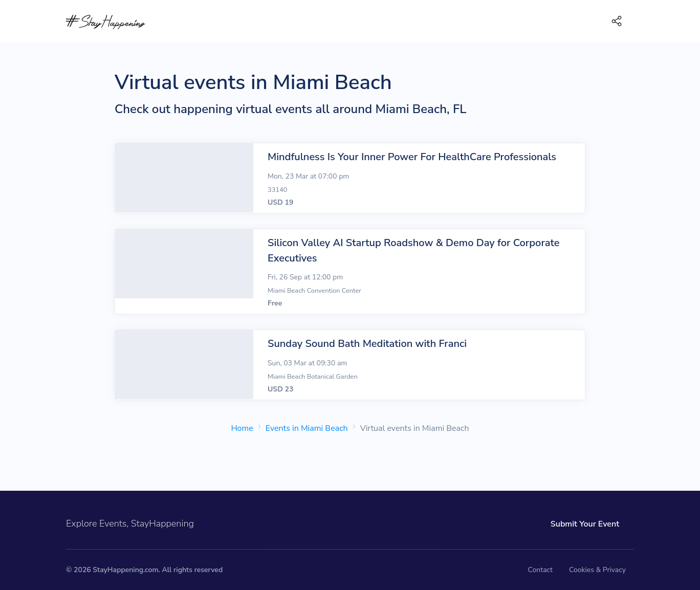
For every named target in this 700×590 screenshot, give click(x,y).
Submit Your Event (585, 524)
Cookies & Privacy (597, 570)
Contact (540, 570)
